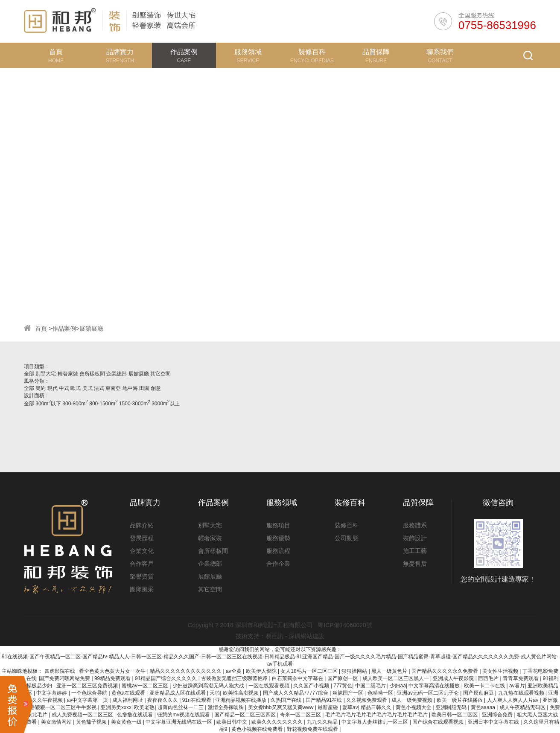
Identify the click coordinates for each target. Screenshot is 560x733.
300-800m (75, 404)
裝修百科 (347, 525)
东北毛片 (38, 715)
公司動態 (347, 538)
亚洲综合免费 (498, 715)
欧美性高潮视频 (241, 693)
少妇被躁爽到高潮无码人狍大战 (209, 686)
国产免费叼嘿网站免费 (65, 678)
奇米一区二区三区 (301, 715)
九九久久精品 (323, 722)
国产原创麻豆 (479, 693)
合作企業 (278, 564)
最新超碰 (328, 707)
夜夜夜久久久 (163, 700)
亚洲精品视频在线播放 (241, 700)
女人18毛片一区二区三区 (310, 671)
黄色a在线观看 (129, 693)
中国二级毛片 (371, 686)
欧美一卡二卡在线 (485, 686)
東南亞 (114, 388)
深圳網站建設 (306, 636)
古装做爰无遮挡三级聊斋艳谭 (235, 678)
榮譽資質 (142, 576)
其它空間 (160, 374)
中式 (65, 388)
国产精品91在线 (325, 700)
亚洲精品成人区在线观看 (178, 693)
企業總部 (117, 374)
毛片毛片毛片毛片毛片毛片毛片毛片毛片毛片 (377, 715)
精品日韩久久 (377, 707)
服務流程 (278, 551)
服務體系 (415, 525)
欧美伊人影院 (262, 671)
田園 (145, 388)
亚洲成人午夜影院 (454, 678)
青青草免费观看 (521, 678)
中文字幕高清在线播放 (435, 686)
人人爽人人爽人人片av (513, 700)
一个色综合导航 (90, 693)
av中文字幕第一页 (88, 700)
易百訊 (274, 636)
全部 (29, 374)
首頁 (41, 329)
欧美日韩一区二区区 (455, 715)
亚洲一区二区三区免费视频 (88, 686)
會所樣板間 (93, 374)
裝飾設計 (415, 538)
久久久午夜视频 (45, 700)
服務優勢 (278, 538)
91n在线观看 (197, 700)
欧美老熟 (144, 707)
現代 (53, 388)
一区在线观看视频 (270, 686)
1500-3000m (135, 404)
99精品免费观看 (113, 678)
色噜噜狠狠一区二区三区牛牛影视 (59, 707)
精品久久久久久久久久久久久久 (186, 671)
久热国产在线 (287, 700)
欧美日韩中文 (232, 722)
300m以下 (48, 404)
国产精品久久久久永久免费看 (445, 671)
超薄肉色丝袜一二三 (181, 707)
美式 (88, 388)
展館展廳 (91, 329)
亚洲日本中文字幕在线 (494, 722)
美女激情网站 (57, 722)
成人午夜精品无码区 (523, 707)
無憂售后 (415, 564)
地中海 (131, 388)
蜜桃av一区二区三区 (146, 686)
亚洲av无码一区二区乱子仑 (429, 693)
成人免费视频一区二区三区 (83, 715)
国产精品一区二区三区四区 (246, 715)
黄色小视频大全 (414, 707)
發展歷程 (142, 538)
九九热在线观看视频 (522, 693)
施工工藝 (415, 551)
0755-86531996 (497, 25)
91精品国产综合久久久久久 (167, 678)
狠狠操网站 (355, 671)
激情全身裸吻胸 (226, 707)
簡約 (41, 388)
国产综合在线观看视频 (439, 722)
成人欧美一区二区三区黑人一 (396, 678)
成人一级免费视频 (413, 700)
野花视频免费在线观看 (313, 729)
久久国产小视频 (312, 686)
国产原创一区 (343, 678)
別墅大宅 (46, 374)
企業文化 (142, 551)
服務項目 (278, 525)
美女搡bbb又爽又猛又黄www (281, 707)
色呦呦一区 (381, 693)
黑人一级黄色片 (390, 671)
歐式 (76, 388)
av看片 (517, 686)
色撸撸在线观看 (136, 715)
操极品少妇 (40, 686)
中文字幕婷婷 (52, 693)
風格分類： (37, 381)
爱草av (350, 707)
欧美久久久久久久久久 (278, 722)
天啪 (215, 693)
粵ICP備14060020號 (345, 625)
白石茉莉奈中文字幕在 (298, 678)
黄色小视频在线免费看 (258, 729)
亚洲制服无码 (452, 707)
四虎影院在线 (60, 671)
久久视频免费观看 (367, 700)
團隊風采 (142, 589)
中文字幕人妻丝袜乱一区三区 (375, 722)
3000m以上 (166, 404)
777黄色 (343, 686)
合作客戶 (142, 564)
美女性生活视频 (501, 671)
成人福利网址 (128, 700)
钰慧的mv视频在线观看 (184, 715)
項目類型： (37, 366)
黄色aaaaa (484, 707)
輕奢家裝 (69, 374)
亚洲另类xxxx (116, 707)
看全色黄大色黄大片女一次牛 (113, 671)
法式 (100, 388)
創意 (156, 388)
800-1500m (103, 404)
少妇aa (398, 686)
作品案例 (64, 329)
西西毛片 (489, 678)
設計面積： (37, 396)
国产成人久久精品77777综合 (296, 693)
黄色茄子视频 (92, 722)
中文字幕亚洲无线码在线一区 (179, 722)
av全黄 (234, 671)
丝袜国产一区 (349, 693)
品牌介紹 (142, 525)
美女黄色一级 (127, 722)
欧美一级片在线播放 (460, 700)
